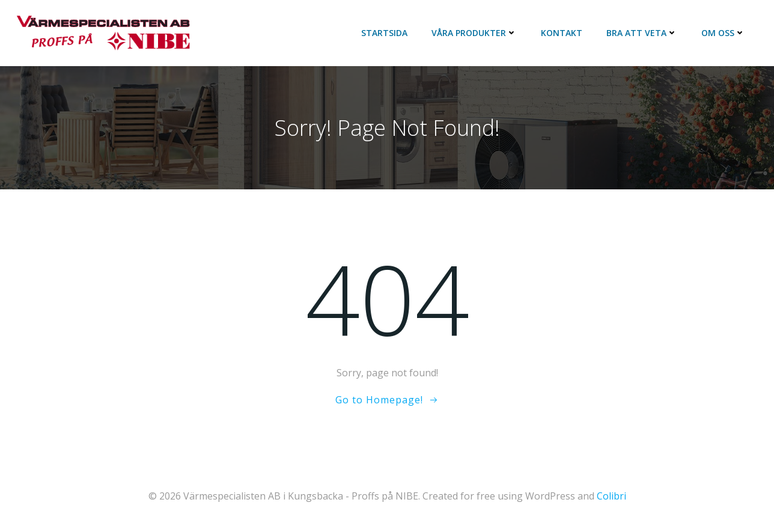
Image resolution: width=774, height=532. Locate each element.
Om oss (723, 33)
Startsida (384, 33)
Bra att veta (642, 33)
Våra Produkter (474, 33)
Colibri (611, 496)
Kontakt (562, 33)
